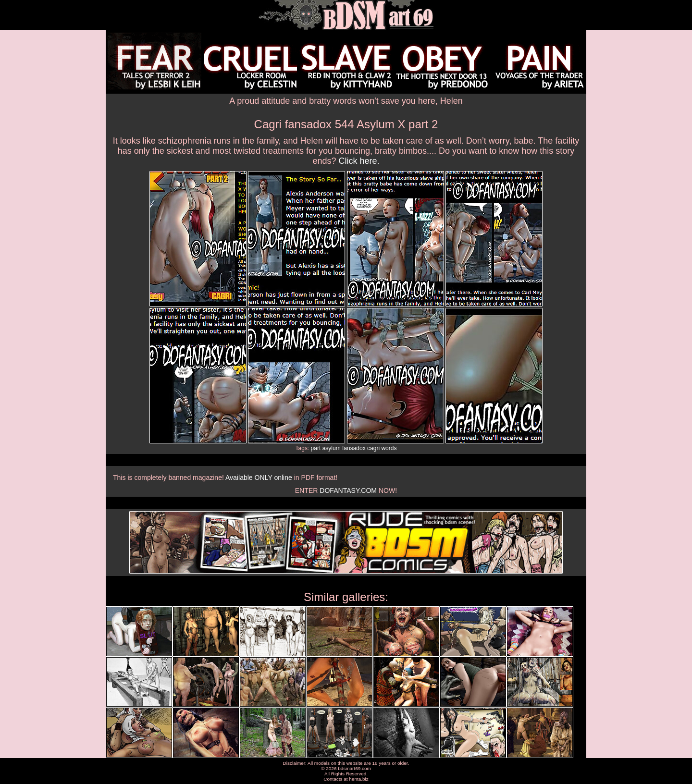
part (316, 448)
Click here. (359, 161)
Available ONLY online (259, 478)
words (389, 448)
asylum (332, 448)
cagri (373, 448)
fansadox (354, 448)
